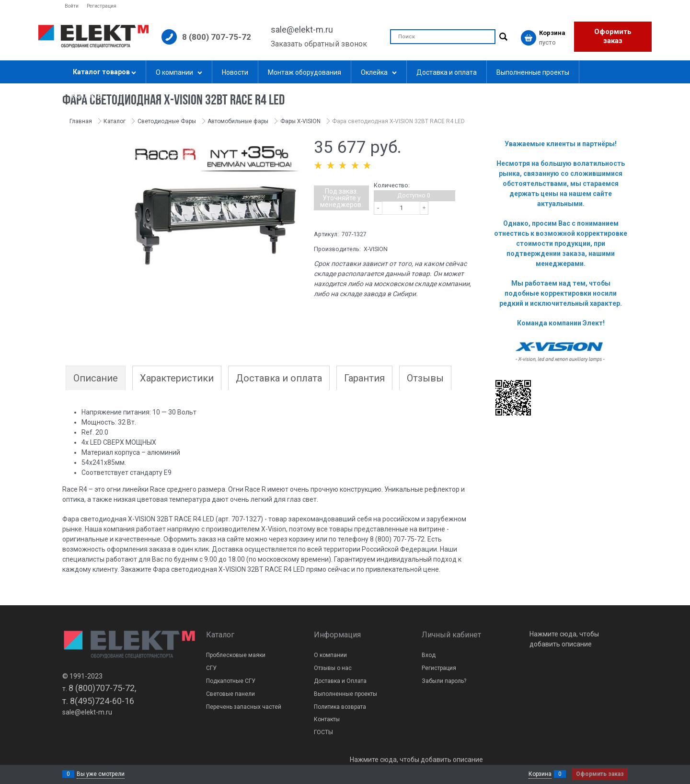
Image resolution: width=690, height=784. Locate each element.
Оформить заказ (613, 36)
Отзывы (425, 378)
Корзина (540, 774)
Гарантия (364, 378)
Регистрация (102, 6)
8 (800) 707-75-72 (217, 37)
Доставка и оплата (279, 378)
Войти (72, 6)
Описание (96, 378)
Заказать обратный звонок (319, 44)
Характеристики (177, 378)
